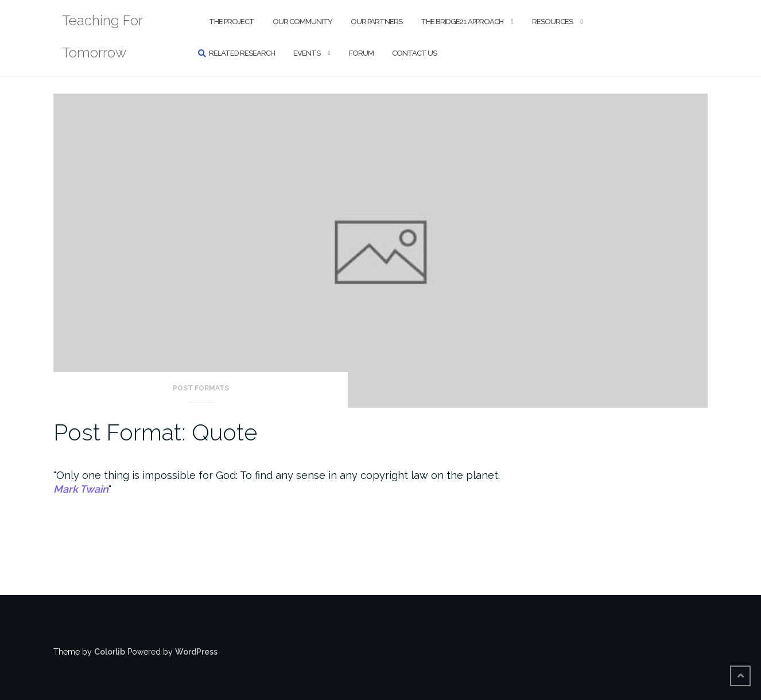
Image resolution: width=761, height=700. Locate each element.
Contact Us (414, 53)
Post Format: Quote (155, 432)
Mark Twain (81, 489)
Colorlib (110, 652)
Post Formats (201, 388)
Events (307, 53)
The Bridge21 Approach (462, 22)
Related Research (242, 53)
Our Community (302, 22)
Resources (552, 22)
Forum (361, 53)
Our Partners (376, 22)
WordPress (196, 652)
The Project (232, 22)
